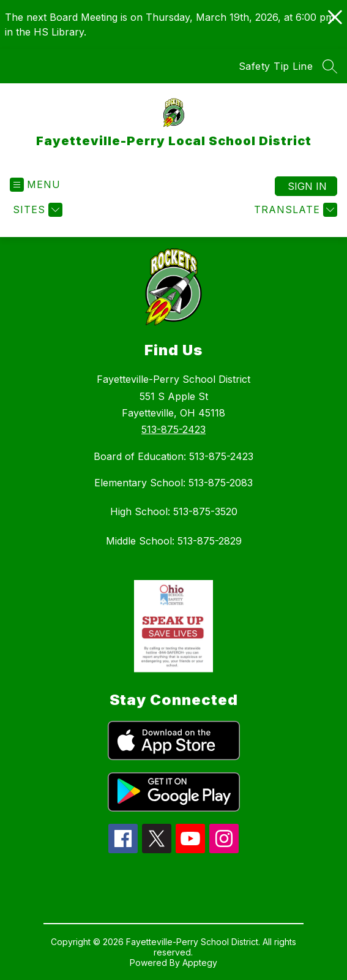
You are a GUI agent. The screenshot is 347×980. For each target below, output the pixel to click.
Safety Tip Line (276, 66)
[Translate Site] (294, 210)
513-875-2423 (173, 429)
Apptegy (200, 963)
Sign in (307, 186)
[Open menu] (35, 185)
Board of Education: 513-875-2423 (173, 456)
